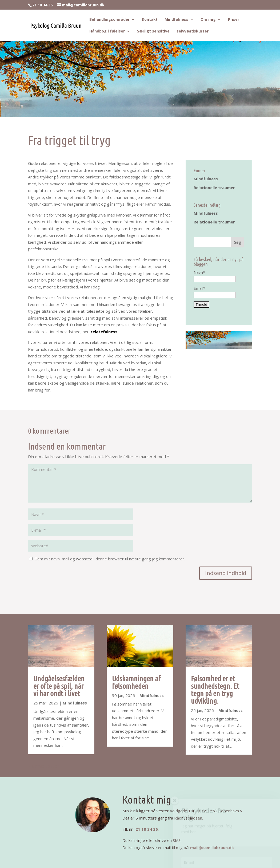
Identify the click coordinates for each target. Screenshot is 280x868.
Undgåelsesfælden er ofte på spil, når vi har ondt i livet (59, 686)
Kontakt (150, 20)
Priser (234, 20)
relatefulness (104, 332)
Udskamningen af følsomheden (136, 682)
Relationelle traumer (214, 188)
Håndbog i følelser (107, 31)
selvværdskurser (193, 31)
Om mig (208, 20)
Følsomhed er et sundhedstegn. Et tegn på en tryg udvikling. (215, 690)
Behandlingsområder (109, 20)
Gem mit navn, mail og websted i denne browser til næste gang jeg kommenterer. (110, 559)
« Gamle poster (43, 766)
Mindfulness (176, 20)
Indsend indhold (226, 573)
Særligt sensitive (153, 31)
